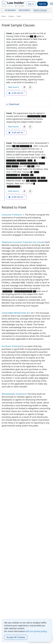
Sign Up (42, 4)
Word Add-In (25, 10)
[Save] (24, 87)
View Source (13, 87)
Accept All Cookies (16, 637)
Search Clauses (40, 10)
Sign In (31, 4)
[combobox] (4, 4)
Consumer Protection (12, 215)
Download (12, 104)
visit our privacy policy (36, 631)
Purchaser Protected (11, 346)
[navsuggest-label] (4, 4)
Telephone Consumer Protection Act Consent (23, 242)
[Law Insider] (16, 4)
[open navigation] (52, 4)
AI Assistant (10, 10)
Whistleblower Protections (14, 394)
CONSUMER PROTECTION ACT (16, 313)
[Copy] (30, 87)
